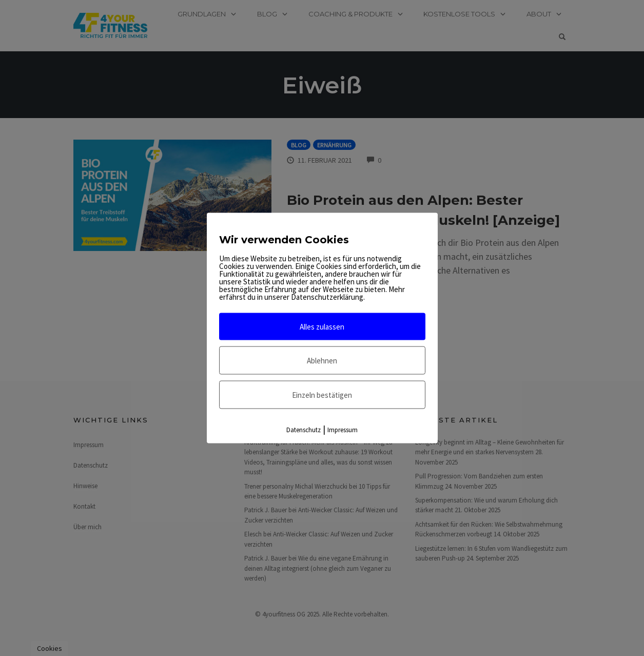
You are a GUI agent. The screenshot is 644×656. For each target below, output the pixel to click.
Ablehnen (322, 361)
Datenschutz (304, 430)
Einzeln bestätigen (322, 395)
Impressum (343, 430)
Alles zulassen (322, 327)
